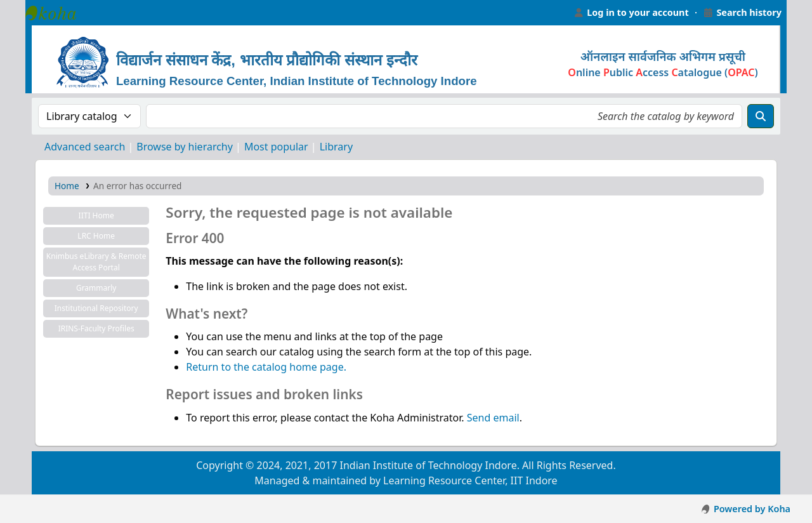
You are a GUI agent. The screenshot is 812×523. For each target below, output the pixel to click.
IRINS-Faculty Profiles (96, 328)
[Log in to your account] (631, 13)
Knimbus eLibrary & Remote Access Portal (96, 262)
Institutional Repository (96, 308)
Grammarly (96, 288)
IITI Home (96, 215)
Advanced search (85, 147)
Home (67, 186)
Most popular (276, 147)
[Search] (761, 116)
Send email (493, 418)
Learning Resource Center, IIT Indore (57, 13)
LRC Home (96, 236)
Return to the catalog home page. (266, 367)
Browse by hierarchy (185, 147)
